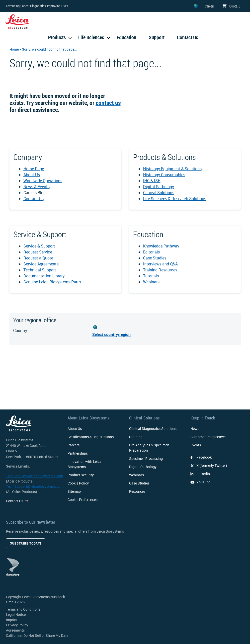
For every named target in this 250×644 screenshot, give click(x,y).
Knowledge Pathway (161, 246)
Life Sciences (91, 37)
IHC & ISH (152, 181)
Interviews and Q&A (160, 264)
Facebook (201, 457)
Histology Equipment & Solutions (172, 169)
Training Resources (160, 270)
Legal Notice (16, 614)
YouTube (200, 482)
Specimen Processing (146, 458)
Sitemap (74, 491)
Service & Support (39, 246)
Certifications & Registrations (91, 437)
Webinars (151, 282)
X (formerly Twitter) (209, 465)
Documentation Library (44, 276)
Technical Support (40, 270)
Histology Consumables (164, 175)
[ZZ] (196, 6)
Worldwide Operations (43, 181)
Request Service (38, 252)
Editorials (151, 252)
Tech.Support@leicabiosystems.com (35, 486)
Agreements (15, 630)
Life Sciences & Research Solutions (175, 199)
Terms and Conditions (23, 609)
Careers (74, 445)
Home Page (34, 169)
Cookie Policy (78, 483)
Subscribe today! (26, 543)
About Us (32, 175)
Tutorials (151, 276)
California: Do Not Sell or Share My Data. (38, 635)
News (195, 429)
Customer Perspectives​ (208, 437)
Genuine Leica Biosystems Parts (52, 282)
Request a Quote (38, 258)
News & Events (37, 187)
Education (126, 37)
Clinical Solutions (159, 193)
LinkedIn (200, 474)
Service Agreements (41, 264)
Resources (137, 491)
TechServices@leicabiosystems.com (35, 476)
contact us (108, 103)
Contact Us (188, 37)
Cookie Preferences (83, 500)
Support (157, 37)
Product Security (81, 475)
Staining (136, 437)
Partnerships (78, 453)
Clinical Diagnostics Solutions (153, 429)
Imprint (12, 620)
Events (196, 445)
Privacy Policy (17, 625)
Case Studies (155, 258)
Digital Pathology (159, 187)
